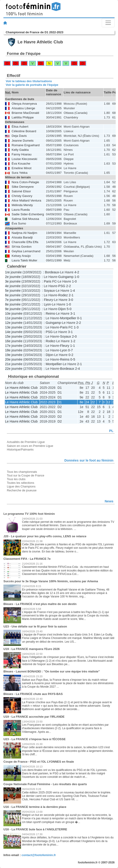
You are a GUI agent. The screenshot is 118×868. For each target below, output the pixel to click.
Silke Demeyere (23, 187)
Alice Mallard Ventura (26, 200)
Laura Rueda (21, 210)
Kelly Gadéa (20, 150)
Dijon (62, 309)
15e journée (14, 336)
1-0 (77, 277)
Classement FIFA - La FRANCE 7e (27, 559)
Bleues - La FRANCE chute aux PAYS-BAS (33, 694)
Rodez (63, 295)
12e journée (14, 323)
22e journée (14, 369)
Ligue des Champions (21, 486)
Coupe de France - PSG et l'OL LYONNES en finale (39, 762)
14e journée (14, 332)
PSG (62, 286)
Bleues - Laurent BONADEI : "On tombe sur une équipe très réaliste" (52, 671)
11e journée (14, 318)
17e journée (14, 346)
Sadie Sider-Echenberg (28, 214)
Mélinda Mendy (22, 205)
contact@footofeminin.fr (39, 855)
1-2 (73, 341)
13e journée (14, 327)
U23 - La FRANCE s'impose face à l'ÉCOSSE (35, 739)
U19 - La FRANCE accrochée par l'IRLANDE (34, 717)
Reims (50, 314)
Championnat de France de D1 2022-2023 (35, 32)
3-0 (71, 300)
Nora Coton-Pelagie (25, 182)
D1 (60, 388)
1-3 (76, 327)
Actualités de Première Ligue (26, 442)
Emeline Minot (22, 168)
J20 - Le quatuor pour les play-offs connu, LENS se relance (45, 536)
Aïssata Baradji (22, 237)
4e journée (13, 286)
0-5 (73, 359)
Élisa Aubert (20, 127)
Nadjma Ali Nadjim (24, 233)
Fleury (48, 300)
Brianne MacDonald (25, 113)
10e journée (14, 314)
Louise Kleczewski (24, 159)
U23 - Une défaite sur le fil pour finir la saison (35, 626)
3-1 (73, 314)
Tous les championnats (22, 472)
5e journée (13, 291)
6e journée (13, 295)
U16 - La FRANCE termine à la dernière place (35, 807)
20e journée (14, 359)
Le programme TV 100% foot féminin (29, 514)
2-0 (74, 336)
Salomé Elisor (21, 191)
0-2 (71, 355)
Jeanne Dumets (23, 141)
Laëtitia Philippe (23, 117)
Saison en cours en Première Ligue (30, 446)
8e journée (13, 304)
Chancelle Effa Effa (25, 242)
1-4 (73, 291)
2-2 (68, 286)
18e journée (14, 350)
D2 (60, 407)
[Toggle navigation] (108, 23)
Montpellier (68, 318)
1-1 (73, 346)
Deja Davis (19, 136)
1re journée (13, 272)
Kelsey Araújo (21, 256)
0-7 (70, 350)
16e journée (14, 341)
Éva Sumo (19, 223)
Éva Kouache (21, 164)
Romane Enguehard (26, 145)
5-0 (69, 309)
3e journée (13, 281)
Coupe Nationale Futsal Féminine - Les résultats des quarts (45, 784)
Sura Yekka (20, 173)
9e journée (13, 309)
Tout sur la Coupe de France (25, 475)
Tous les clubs (16, 479)
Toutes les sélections (21, 483)
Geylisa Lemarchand (26, 251)
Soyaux (49, 291)
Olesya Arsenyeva (24, 104)
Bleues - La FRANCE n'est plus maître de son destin (40, 604)
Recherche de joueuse (22, 490)
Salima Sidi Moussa (25, 219)
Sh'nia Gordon (22, 247)
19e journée (14, 355)
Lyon (47, 304)
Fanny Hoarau (22, 154)
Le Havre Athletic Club (21, 388)
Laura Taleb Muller (24, 260)
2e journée (13, 277)
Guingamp (66, 277)
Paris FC (50, 281)
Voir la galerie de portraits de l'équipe (32, 85)
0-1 (79, 318)
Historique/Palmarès (20, 449)
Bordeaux (52, 272)
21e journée (14, 364)
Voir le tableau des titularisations (29, 81)
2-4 (77, 369)
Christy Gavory (22, 196)
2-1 (71, 295)
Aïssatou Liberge (23, 108)
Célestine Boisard (24, 131)
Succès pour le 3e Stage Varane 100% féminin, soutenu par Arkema (51, 581)
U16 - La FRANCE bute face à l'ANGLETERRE (35, 829)
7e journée (13, 300)
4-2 (77, 272)
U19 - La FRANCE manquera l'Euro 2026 (32, 649)
